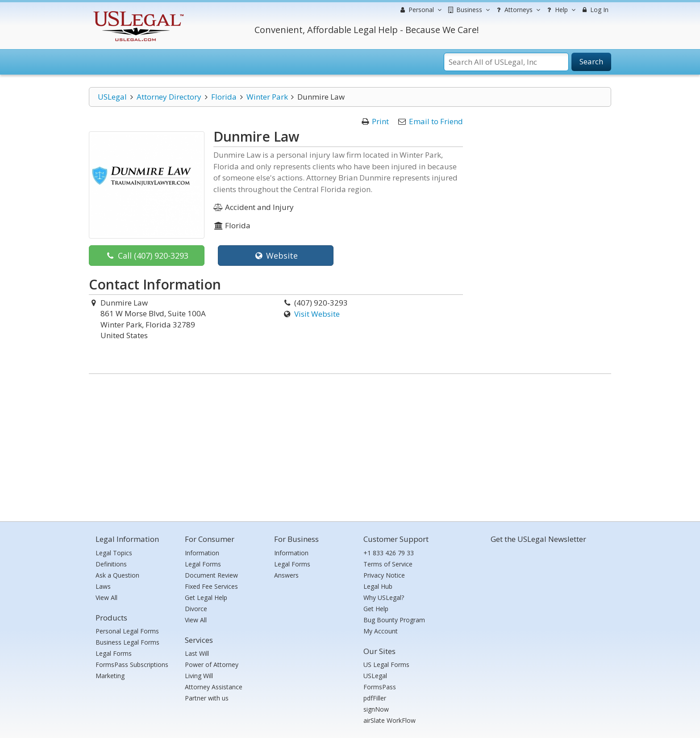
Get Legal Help (206, 598)
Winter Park (267, 97)
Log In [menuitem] (594, 10)
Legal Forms (114, 653)
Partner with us (207, 698)
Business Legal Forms (127, 642)
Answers (286, 575)
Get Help (376, 609)
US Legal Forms (386, 665)
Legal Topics (114, 553)
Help (560, 10)
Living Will (199, 676)
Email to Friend (436, 121)
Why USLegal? (384, 598)
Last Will (197, 653)
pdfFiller (375, 698)
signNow (376, 709)
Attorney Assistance (214, 687)
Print (380, 121)
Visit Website (317, 314)
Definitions (111, 564)
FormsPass (380, 687)
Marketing (110, 676)
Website (276, 256)
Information (202, 553)
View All (106, 598)
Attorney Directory (169, 97)
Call (147, 256)
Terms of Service (388, 564)
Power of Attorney (212, 665)
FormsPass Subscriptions (132, 665)
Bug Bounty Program (394, 620)
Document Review (211, 575)
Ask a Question (117, 575)
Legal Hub (378, 586)
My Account (381, 631)
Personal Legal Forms (127, 631)
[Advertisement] (350, 445)
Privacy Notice (384, 575)
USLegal (112, 97)
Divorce (196, 609)
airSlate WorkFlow (390, 720)
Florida (224, 97)
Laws (103, 586)
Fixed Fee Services (211, 586)
